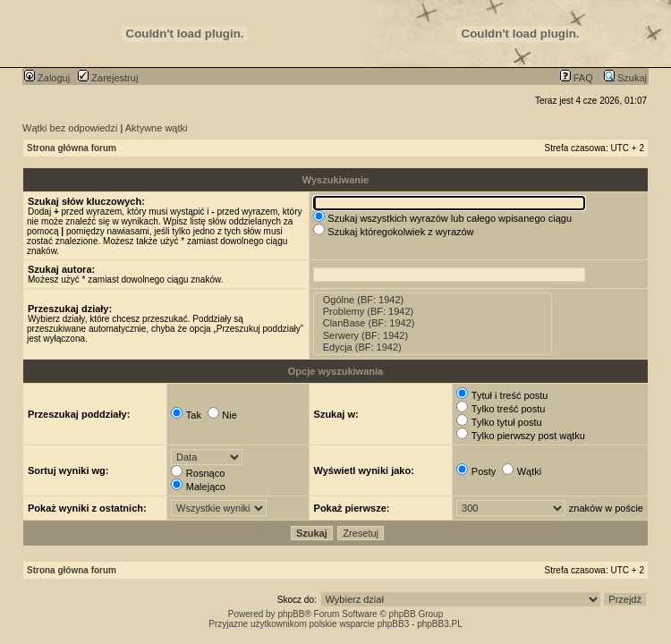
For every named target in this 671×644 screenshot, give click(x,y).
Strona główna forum (72, 148)
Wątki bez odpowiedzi (70, 128)
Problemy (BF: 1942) (433, 312)
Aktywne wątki (157, 128)
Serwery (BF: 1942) (433, 336)
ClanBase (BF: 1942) (433, 323)
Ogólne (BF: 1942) (433, 300)
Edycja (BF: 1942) (433, 347)
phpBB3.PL (440, 624)
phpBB (291, 614)
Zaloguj (47, 78)
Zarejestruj (108, 78)
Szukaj (625, 78)
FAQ (577, 78)
